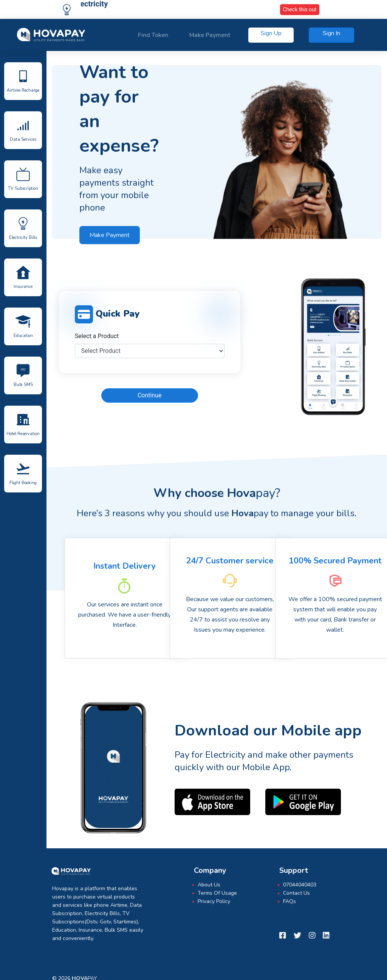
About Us (209, 885)
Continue (150, 395)
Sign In (331, 33)
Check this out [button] (300, 9)
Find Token (153, 35)
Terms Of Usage (217, 893)
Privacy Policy (214, 901)
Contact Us (296, 893)
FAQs (289, 901)
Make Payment (210, 35)
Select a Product (97, 336)
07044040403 (300, 885)
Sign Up (271, 33)
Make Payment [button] (110, 235)
